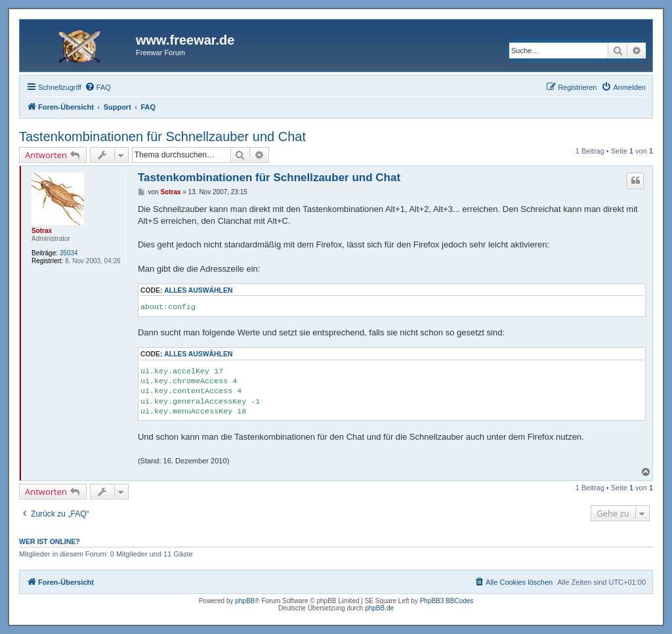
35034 (69, 253)
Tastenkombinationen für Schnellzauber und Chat (162, 137)
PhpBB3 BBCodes (447, 601)
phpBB (245, 601)
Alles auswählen (198, 290)
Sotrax (42, 231)
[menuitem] (98, 87)
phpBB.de (379, 608)
